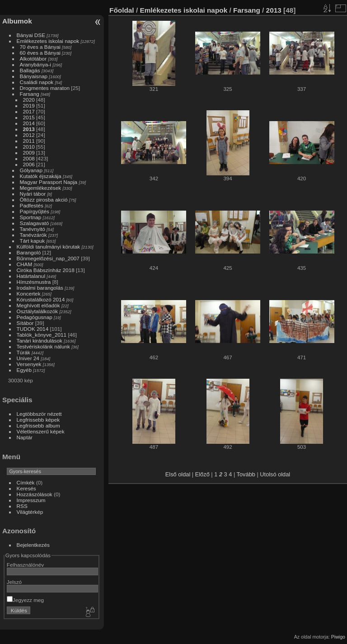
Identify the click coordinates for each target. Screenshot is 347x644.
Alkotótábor (33, 59)
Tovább (246, 474)
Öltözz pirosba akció (44, 200)
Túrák (23, 352)
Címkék (26, 482)
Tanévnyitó (33, 229)
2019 (29, 106)
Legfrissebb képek (38, 420)
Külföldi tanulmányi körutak (49, 247)
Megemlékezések (41, 188)
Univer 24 (28, 358)
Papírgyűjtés (35, 211)
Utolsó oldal (275, 474)
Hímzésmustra (34, 282)
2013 (29, 129)
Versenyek (29, 364)
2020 (29, 100)
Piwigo (338, 637)
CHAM (25, 264)
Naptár (25, 437)
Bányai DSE (31, 35)
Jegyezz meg (25, 600)
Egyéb (24, 370)
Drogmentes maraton (45, 88)
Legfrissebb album (38, 425)
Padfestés (32, 205)
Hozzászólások (35, 494)
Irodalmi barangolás (40, 288)
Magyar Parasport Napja (49, 182)
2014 (29, 123)
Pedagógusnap (35, 317)
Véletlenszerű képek (41, 431)
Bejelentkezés (33, 545)
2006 (29, 164)
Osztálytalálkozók (38, 311)
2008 (29, 158)
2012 (29, 135)
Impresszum (31, 500)
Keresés (26, 488)
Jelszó (14, 582)
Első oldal (178, 474)
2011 (29, 141)
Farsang (30, 94)
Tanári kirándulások (40, 341)
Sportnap (31, 217)
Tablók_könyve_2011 (42, 335)
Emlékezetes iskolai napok (48, 41)
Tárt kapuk (33, 241)
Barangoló (29, 252)
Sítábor (25, 323)
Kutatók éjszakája (41, 176)
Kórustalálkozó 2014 (41, 299)
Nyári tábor (33, 194)
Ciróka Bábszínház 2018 (46, 270)
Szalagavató (35, 223)
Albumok (17, 21)
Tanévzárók (33, 235)
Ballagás (30, 70)
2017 (29, 111)
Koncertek (29, 294)
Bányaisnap (34, 76)
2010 (29, 147)
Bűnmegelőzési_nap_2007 (48, 258)
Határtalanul (31, 276)
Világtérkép (30, 512)
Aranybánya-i (35, 64)
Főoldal (122, 10)
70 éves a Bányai (40, 47)
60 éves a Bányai (40, 53)
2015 (29, 117)
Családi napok (37, 82)
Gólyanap (31, 170)
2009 (29, 153)
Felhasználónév (25, 565)
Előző (202, 474)
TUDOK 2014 (33, 329)
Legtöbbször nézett (39, 414)
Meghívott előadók (38, 305)
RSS (22, 506)
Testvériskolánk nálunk (43, 346)
